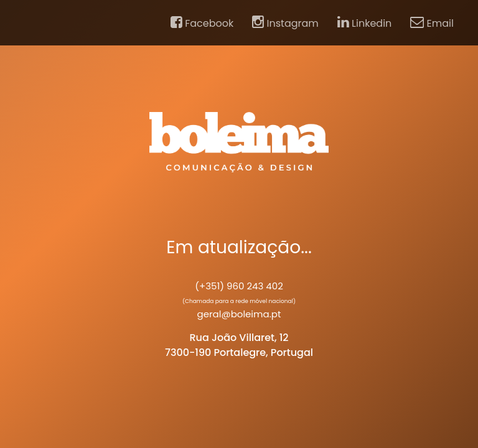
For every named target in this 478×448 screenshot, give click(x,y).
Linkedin (365, 23)
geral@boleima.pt (239, 314)
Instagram (285, 23)
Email (432, 23)
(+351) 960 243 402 (239, 286)
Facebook (202, 23)
